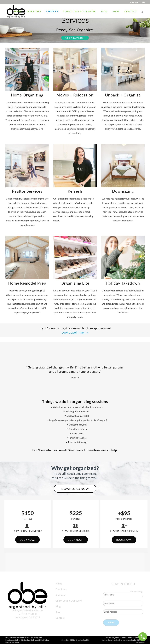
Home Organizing (27, 95)
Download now (75, 489)
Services (60, 595)
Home (59, 584)
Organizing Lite (75, 283)
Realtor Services (27, 191)
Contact (60, 618)
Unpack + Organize (123, 95)
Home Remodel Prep (27, 283)
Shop (58, 612)
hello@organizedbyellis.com (28, 610)
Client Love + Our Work (69, 601)
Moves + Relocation (75, 95)
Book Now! (27, 540)
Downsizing (123, 191)
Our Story (61, 589)
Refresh (75, 191)
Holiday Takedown (123, 283)
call (83, 450)
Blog (58, 606)
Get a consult (75, 38)
